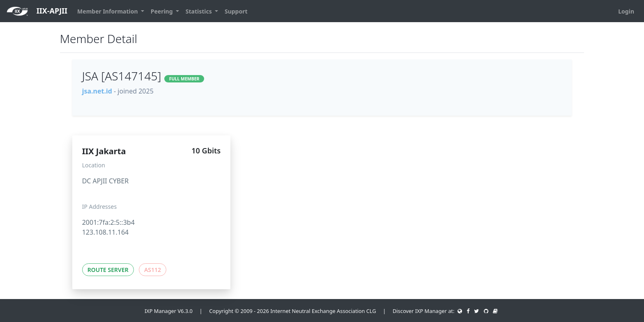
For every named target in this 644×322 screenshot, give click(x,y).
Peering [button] (162, 11)
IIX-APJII (37, 11)
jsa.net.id (97, 91)
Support (236, 11)
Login (626, 11)
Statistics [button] (200, 11)
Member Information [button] (108, 11)
